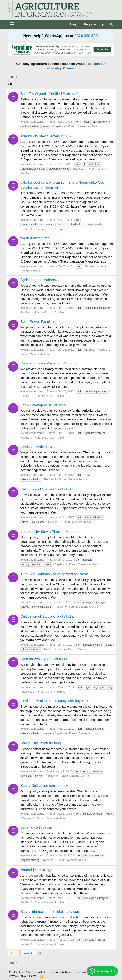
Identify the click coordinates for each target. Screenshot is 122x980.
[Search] (111, 24)
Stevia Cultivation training (41, 743)
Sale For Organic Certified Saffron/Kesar (53, 94)
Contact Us (16, 972)
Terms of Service (85, 972)
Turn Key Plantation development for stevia (55, 574)
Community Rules (61, 972)
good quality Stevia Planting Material (49, 532)
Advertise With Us (37, 972)
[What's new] (103, 24)
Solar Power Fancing (37, 322)
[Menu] (12, 24)
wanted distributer (35, 238)
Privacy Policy (18, 976)
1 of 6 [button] (14, 953)
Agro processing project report (44, 659)
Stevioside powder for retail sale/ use (50, 912)
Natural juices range (36, 870)
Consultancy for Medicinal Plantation (49, 363)
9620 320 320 (86, 36)
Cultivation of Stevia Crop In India (47, 489)
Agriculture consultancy (39, 280)
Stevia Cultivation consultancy (44, 786)
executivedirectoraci (33, 122)
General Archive (87, 126)
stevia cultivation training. (40, 447)
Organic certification (36, 827)
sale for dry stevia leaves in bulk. (46, 136)
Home (33, 976)
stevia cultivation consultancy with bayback (54, 701)
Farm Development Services (43, 405)
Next (28, 953)
